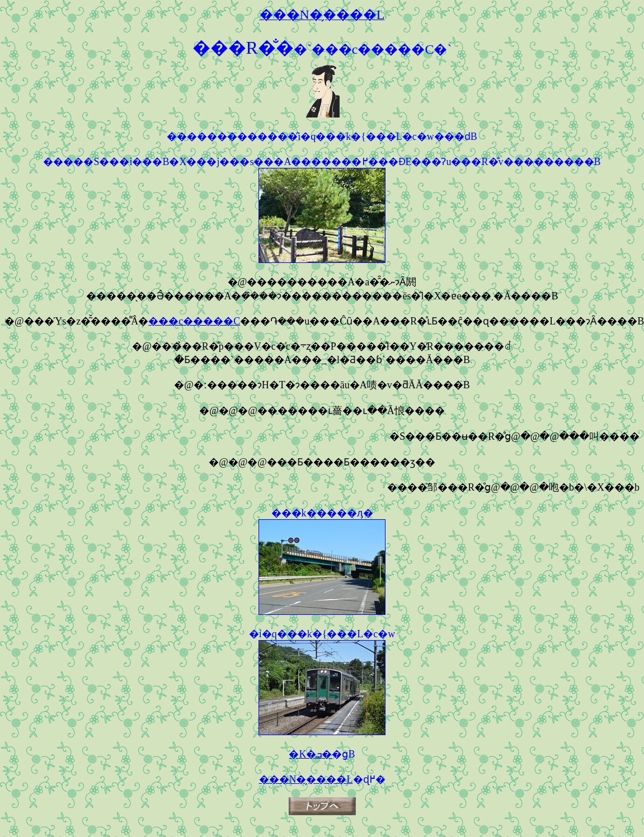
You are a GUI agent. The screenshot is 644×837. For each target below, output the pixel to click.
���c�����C (194, 321)
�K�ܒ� (310, 754)
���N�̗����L (306, 779)
